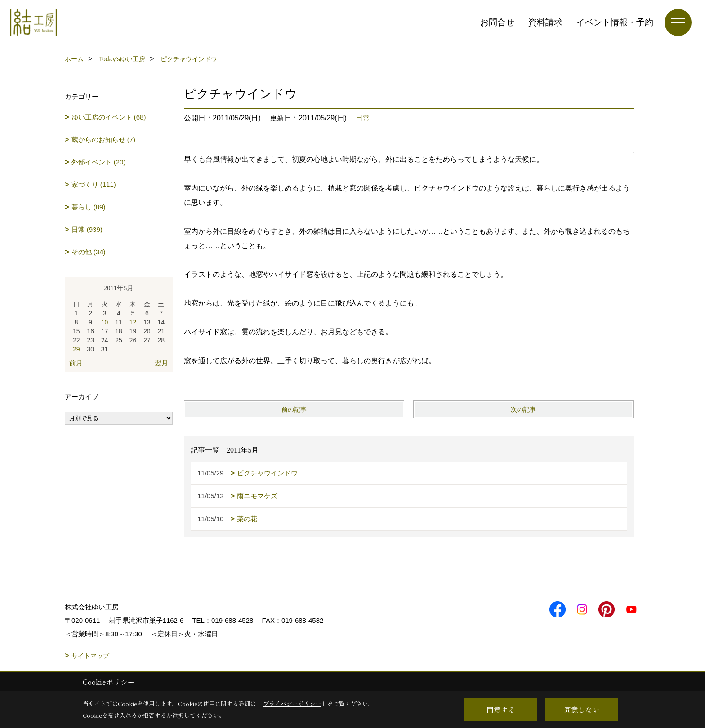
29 (76, 349)
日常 (363, 118)
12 (133, 322)
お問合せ (497, 22)
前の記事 (294, 409)
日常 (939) (87, 229)
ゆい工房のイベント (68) (109, 117)
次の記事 (523, 409)
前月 (76, 363)
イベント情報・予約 (615, 22)
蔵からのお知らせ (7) (104, 140)
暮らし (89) (89, 207)
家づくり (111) (94, 184)
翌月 (161, 363)
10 (105, 322)
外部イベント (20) (99, 162)
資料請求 (545, 22)
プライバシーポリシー (292, 704)
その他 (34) (89, 252)
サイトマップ (90, 656)
